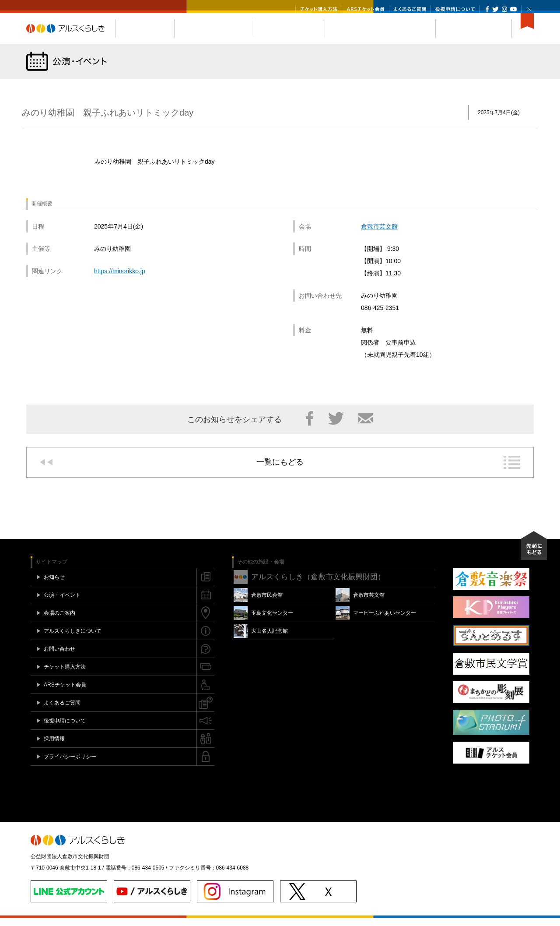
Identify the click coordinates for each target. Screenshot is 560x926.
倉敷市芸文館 (379, 234)
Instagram (504, 9)
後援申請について (455, 9)
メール (366, 426)
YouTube (513, 9)
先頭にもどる (534, 553)
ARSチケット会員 (366, 9)
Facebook (487, 9)
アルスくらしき (71, 36)
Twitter (495, 9)
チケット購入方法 (319, 9)
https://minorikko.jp (120, 279)
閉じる (529, 9)
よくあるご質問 (410, 9)
